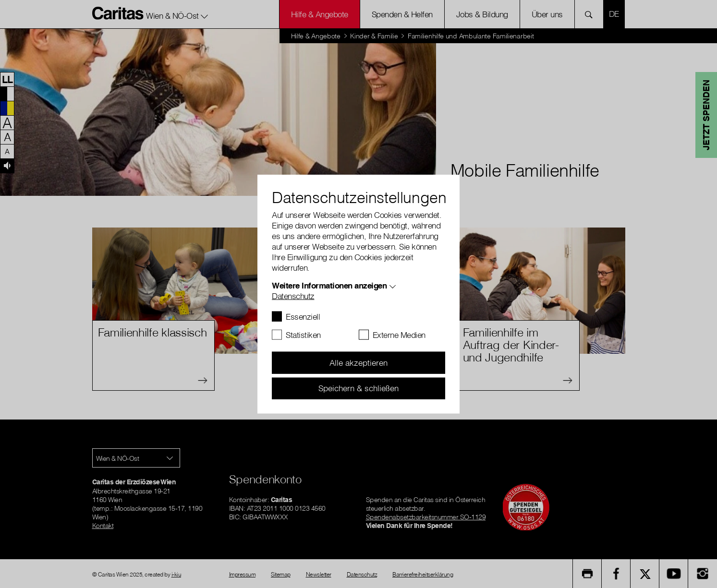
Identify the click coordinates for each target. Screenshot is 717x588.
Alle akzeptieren (358, 363)
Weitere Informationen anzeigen (329, 285)
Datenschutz (293, 296)
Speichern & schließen (358, 388)
